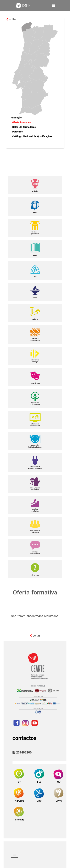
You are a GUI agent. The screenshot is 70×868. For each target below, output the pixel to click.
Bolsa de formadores (24, 127)
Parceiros (18, 132)
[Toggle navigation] (54, 5)
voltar (12, 19)
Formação (16, 118)
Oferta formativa (21, 122)
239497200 (22, 752)
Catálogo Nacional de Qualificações (32, 136)
